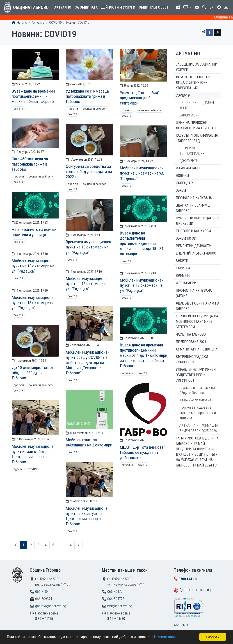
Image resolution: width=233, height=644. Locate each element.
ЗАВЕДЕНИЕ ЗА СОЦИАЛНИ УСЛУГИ (196, 67)
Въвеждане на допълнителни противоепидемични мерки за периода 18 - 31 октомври (142, 243)
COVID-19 (55, 23)
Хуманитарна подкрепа (197, 349)
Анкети (182, 261)
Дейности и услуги (118, 7)
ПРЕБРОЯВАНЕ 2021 (191, 342)
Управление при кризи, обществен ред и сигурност (196, 375)
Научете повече (167, 637)
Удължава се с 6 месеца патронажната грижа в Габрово (87, 96)
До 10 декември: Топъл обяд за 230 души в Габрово (32, 373)
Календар (184, 183)
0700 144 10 (187, 579)
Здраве (18, 469)
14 (70, 545)
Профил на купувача (194, 198)
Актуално (63, 7)
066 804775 (116, 592)
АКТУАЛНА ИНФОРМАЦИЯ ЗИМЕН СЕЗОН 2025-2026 (199, 428)
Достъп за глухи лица (196, 590)
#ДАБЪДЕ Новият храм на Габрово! (198, 306)
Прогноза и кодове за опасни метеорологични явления (198, 413)
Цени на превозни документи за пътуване (197, 125)
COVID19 (18, 109)
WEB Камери (186, 283)
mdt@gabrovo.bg (120, 606)
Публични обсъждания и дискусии (198, 221)
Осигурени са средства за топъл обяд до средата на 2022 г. (89, 172)
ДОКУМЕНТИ (189, 161)
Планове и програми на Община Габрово (197, 390)
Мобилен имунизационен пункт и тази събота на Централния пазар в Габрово (34, 454)
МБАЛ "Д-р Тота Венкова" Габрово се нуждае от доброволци (142, 452)
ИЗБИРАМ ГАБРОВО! (191, 168)
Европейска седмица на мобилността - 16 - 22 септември (197, 322)
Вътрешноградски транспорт (192, 359)
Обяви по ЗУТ (187, 238)
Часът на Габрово (191, 334)
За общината (86, 7)
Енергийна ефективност (197, 253)
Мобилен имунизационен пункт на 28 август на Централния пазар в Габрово (88, 516)
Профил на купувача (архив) (194, 293)
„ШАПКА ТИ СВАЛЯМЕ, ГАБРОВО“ (193, 208)
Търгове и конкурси (193, 231)
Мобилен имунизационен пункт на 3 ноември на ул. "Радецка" (142, 173)
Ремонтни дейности (194, 246)
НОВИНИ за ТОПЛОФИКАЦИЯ (192, 151)
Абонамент (182, 625)
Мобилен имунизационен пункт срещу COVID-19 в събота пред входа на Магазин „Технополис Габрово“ (88, 363)
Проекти (73, 109)
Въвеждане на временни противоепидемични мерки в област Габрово (33, 96)
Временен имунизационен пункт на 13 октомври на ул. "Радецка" (88, 247)
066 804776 (116, 599)
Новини (182, 176)
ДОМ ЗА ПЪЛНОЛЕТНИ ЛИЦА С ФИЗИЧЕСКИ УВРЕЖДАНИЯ (193, 83)
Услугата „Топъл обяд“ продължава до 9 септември (140, 98)
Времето (183, 276)
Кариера (183, 268)
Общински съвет (154, 7)
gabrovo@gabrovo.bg (51, 606)
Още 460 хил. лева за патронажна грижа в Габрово (30, 164)
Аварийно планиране (195, 400)
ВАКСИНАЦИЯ (189, 115)
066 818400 (44, 592)
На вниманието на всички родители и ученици (34, 232)
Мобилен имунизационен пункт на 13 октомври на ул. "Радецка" (34, 266)
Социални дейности (95, 109)
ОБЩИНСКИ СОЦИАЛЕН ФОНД (197, 105)
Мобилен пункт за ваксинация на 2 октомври (89, 442)
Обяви (181, 190)
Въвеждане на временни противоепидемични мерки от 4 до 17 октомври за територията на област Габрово (144, 355)
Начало (19, 23)
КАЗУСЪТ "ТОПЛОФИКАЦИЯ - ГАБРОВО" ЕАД (197, 138)
